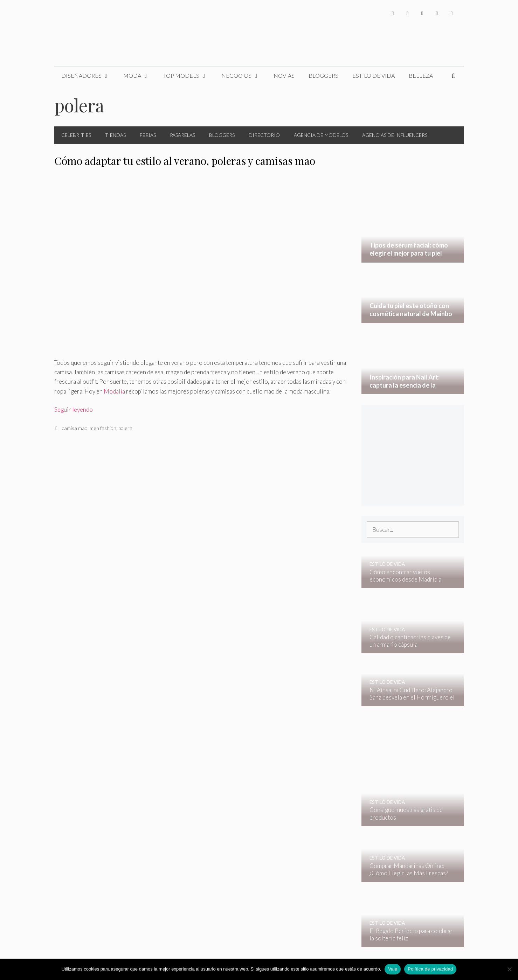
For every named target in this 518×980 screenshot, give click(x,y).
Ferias (148, 135)
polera (125, 428)
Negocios (244, 76)
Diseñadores (89, 76)
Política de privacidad (430, 969)
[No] (509, 969)
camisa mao (75, 428)
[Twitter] (408, 13)
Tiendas (115, 135)
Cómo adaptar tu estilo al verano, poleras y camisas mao (185, 161)
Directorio (264, 135)
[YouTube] (437, 13)
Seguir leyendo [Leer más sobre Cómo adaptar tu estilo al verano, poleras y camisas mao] (74, 409)
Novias (284, 75)
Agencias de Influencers (395, 135)
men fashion (103, 428)
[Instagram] (422, 13)
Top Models (189, 76)
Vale (393, 969)
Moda (140, 76)
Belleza (421, 75)
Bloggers (323, 75)
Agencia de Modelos (321, 135)
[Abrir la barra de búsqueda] (453, 76)
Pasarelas (182, 135)
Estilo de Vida (374, 75)
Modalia (114, 391)
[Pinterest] (452, 13)
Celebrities (76, 135)
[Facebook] (393, 13)
